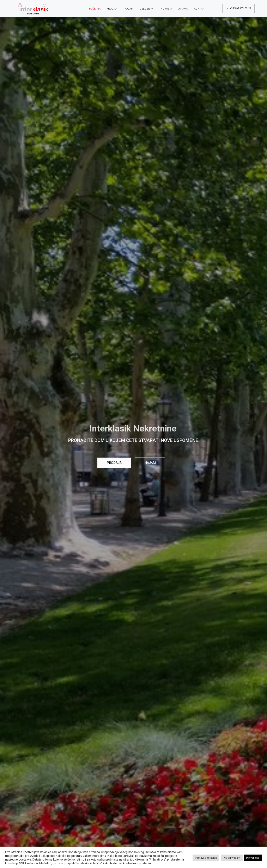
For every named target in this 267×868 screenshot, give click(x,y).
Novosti (166, 9)
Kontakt (200, 9)
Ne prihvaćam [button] (232, 858)
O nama (183, 9)
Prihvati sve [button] (253, 858)
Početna (95, 9)
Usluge (146, 9)
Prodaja (113, 9)
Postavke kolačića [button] (206, 858)
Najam (129, 9)
